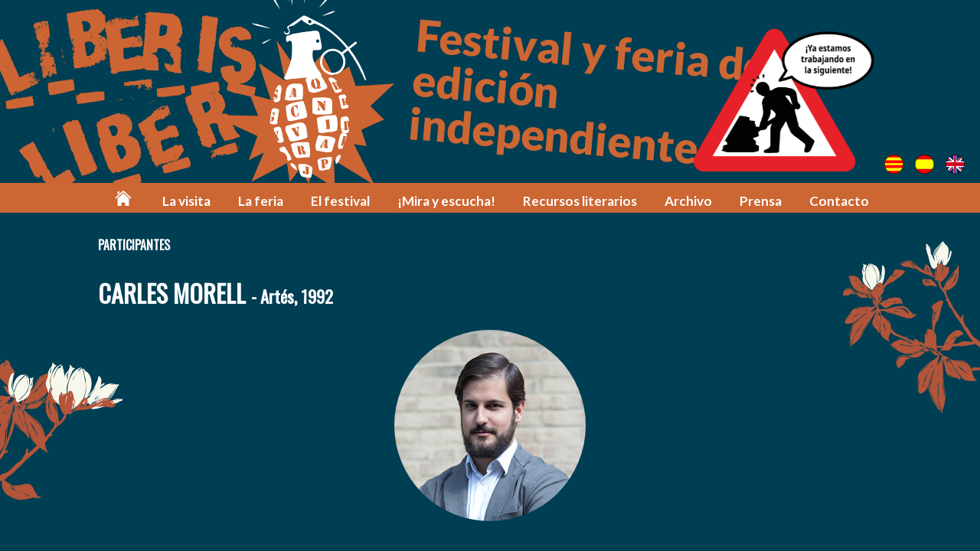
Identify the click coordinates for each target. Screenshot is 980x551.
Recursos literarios (580, 201)
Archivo (688, 201)
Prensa (761, 201)
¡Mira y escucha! (446, 201)
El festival (340, 201)
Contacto (839, 201)
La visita (186, 201)
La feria (261, 201)
